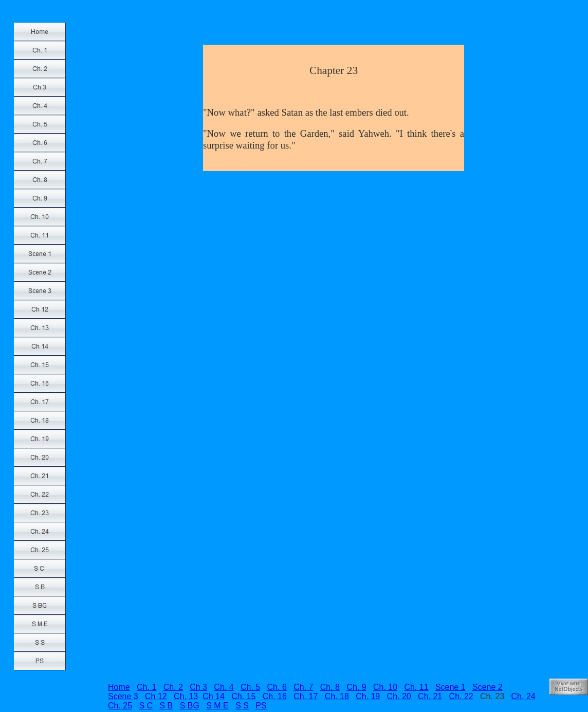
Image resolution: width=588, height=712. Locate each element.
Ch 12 (156, 696)
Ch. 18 (337, 696)
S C (146, 706)
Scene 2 (488, 687)
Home (119, 687)
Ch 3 (198, 687)
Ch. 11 (416, 687)
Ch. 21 (430, 696)
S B (167, 706)
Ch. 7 (303, 687)
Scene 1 (451, 687)
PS (261, 706)
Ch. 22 (461, 696)
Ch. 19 (368, 696)
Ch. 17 (306, 696)
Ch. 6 (277, 687)
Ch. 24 (523, 696)
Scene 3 (123, 696)
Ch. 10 (385, 687)
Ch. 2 (173, 687)
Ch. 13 (186, 696)
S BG (190, 706)
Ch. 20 (399, 696)
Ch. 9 (356, 687)
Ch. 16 (275, 696)
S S (242, 706)
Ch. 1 (146, 687)
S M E (217, 706)
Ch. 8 (330, 687)
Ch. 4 (224, 687)
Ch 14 (214, 696)
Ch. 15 (243, 696)
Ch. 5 (250, 687)
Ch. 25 (120, 706)
